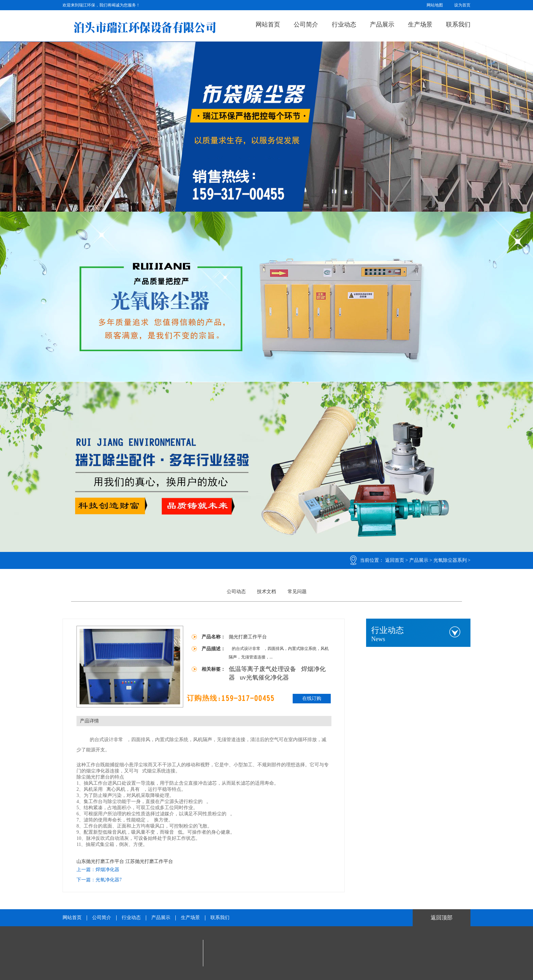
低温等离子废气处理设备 (263, 669)
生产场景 (420, 24)
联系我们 (458, 24)
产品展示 (382, 24)
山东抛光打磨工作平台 (100, 861)
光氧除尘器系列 (450, 560)
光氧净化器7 (109, 880)
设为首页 (462, 5)
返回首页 (395, 560)
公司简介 (306, 24)
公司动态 (236, 592)
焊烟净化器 (107, 870)
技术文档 (266, 592)
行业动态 (344, 24)
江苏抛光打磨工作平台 (149, 861)
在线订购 (312, 698)
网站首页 (268, 24)
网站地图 (435, 5)
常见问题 (297, 592)
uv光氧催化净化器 (264, 677)
